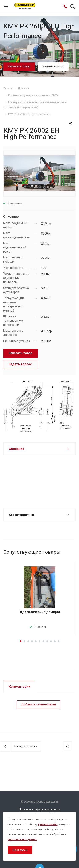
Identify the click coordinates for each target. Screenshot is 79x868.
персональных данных (22, 839)
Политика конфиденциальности (40, 809)
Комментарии (20, 687)
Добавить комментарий (38, 704)
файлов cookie (48, 824)
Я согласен (20, 850)
